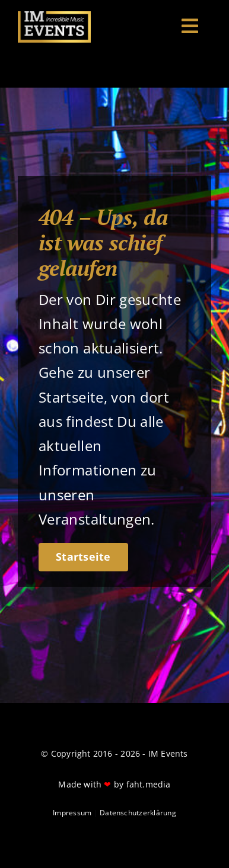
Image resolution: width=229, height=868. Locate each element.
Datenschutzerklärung (138, 813)
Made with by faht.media (114, 784)
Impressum (72, 813)
